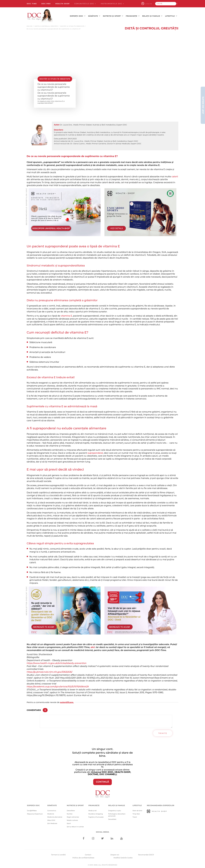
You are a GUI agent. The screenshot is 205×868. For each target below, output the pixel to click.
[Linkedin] (112, 838)
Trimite (163, 733)
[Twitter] (103, 838)
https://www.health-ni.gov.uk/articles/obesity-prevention (57, 663)
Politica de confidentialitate (83, 857)
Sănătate (94, 16)
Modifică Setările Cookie (123, 857)
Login (152, 4)
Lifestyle (171, 16)
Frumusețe (133, 16)
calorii (175, 176)
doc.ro (30, 26)
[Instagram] (93, 838)
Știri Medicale (52, 823)
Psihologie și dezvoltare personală (117, 814)
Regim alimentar (73, 816)
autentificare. (67, 702)
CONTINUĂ (103, 781)
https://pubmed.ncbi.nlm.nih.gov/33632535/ (49, 671)
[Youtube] (121, 838)
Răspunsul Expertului (35, 813)
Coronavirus (52, 810)
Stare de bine (137, 810)
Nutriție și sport (113, 16)
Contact (88, 854)
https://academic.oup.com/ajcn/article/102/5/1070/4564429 (58, 686)
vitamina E (66, 315)
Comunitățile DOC (85, 4)
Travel (135, 816)
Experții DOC (78, 16)
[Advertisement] (65, 211)
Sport (69, 823)
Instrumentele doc (112, 4)
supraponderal (95, 452)
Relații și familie (152, 16)
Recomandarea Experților (160, 805)
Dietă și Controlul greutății (46, 26)
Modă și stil (92, 810)
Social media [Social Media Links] (103, 831)
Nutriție (70, 813)
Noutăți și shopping (96, 813)
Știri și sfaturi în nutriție (75, 826)
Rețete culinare (72, 820)
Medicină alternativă (55, 816)
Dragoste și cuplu (115, 810)
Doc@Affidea (32, 810)
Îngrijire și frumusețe (96, 816)
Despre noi (115, 854)
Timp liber (136, 813)
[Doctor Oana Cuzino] (40, 16)
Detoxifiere (71, 810)
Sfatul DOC (51, 820)
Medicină (51, 813)
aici (93, 647)
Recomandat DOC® (146, 854)
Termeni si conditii (58, 854)
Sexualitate (112, 819)
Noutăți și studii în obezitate (72, 26)
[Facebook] (84, 838)
